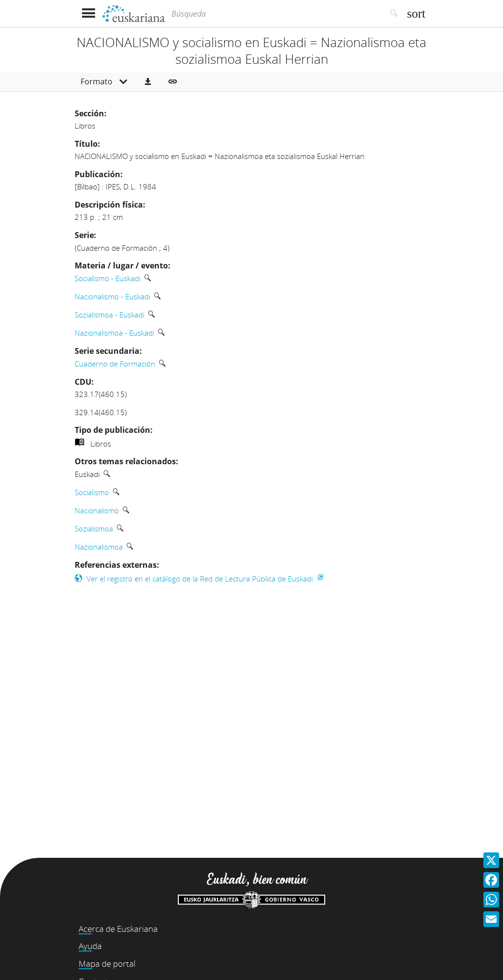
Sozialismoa (94, 529)
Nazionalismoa (99, 547)
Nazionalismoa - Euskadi (114, 333)
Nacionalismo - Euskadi (112, 296)
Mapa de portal (107, 964)
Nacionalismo (97, 510)
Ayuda (90, 946)
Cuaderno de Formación (115, 364)
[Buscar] (394, 14)
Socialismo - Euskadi (108, 278)
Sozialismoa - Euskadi (110, 315)
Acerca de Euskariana (118, 929)
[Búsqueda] (275, 14)
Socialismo (92, 492)
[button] (148, 82)
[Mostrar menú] (88, 13)
